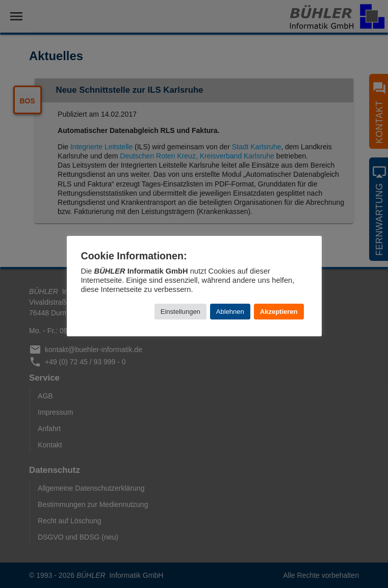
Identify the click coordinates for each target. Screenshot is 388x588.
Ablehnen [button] (230, 312)
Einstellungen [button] (180, 312)
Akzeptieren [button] (279, 312)
